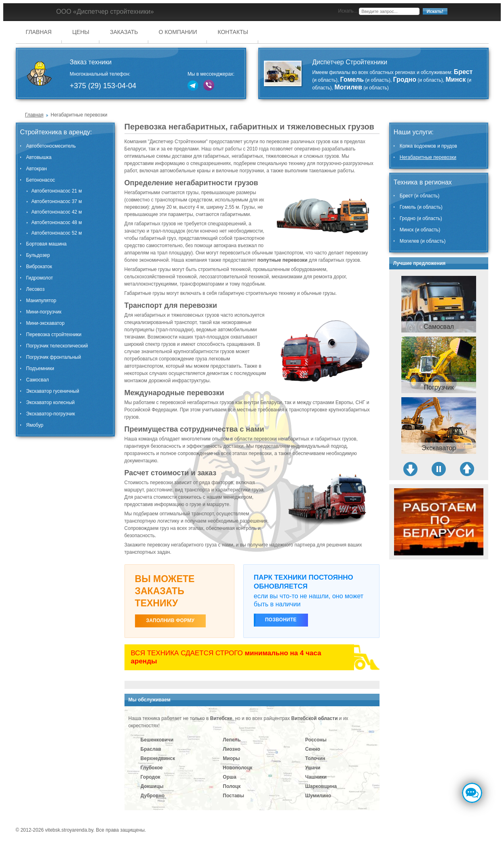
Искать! (435, 11)
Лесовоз (36, 289)
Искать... (348, 11)
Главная (39, 32)
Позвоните (281, 620)
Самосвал (38, 380)
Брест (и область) (420, 196)
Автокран (37, 169)
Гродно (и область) (421, 218)
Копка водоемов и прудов (428, 146)
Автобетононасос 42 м (57, 212)
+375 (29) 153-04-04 (103, 86)
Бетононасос (41, 180)
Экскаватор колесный (51, 402)
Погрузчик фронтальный (54, 357)
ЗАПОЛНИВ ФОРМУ (171, 621)
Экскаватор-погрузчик (51, 414)
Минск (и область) (420, 230)
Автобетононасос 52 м (57, 233)
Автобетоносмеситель (51, 146)
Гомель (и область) (421, 207)
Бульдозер (38, 255)
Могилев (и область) (423, 241)
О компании (178, 32)
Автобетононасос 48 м (57, 222)
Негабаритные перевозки (428, 157)
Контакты (233, 32)
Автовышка (39, 157)
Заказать (124, 32)
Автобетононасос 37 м (57, 201)
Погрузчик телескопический (57, 346)
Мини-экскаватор (45, 323)
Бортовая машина (46, 244)
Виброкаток (39, 267)
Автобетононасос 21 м (57, 191)
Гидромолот (40, 278)
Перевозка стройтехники (54, 335)
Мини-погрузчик (44, 312)
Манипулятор (41, 301)
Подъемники (40, 368)
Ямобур (35, 425)
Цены (81, 32)
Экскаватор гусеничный (53, 391)
